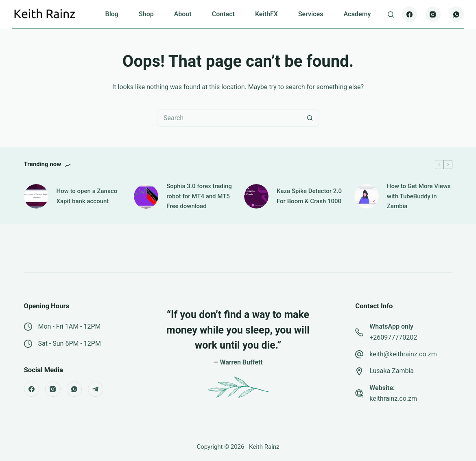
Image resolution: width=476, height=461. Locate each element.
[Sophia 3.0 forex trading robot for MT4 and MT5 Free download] (146, 196)
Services (311, 14)
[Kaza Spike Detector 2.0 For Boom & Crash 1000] (256, 196)
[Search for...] (229, 118)
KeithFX (266, 14)
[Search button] (310, 118)
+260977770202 (393, 337)
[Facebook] (410, 14)
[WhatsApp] (456, 14)
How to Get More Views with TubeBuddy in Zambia (419, 196)
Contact (223, 14)
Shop (146, 14)
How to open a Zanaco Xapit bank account (87, 196)
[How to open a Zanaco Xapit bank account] (36, 196)
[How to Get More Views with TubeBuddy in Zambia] (367, 196)
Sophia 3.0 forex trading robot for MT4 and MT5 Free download (199, 196)
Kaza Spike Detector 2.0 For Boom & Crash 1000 (309, 196)
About (183, 14)
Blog (111, 14)
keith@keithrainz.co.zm (403, 354)
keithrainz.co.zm (393, 398)
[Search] (391, 14)
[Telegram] (96, 389)
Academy (357, 14)
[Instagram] (433, 14)
